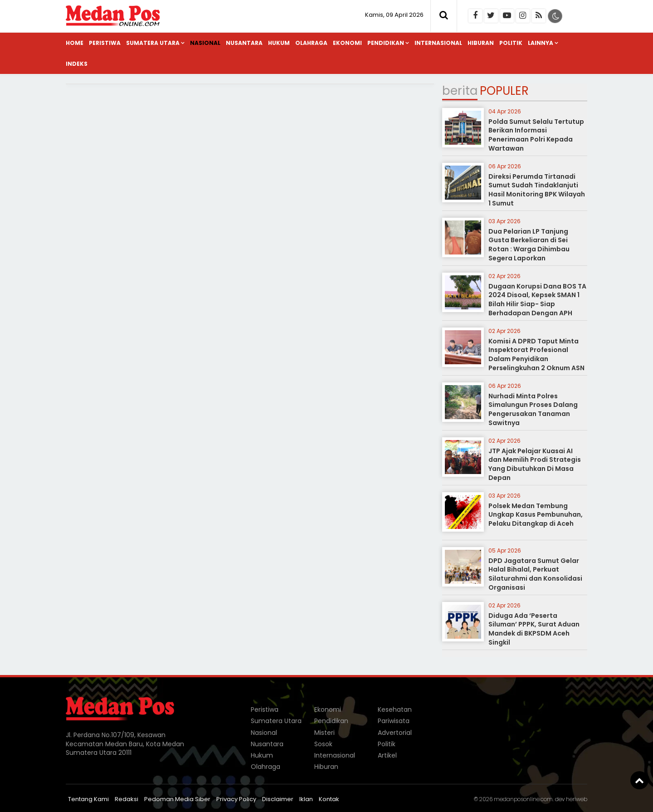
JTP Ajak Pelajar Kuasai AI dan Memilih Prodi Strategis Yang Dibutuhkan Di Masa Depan (535, 464)
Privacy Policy (236, 799)
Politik (511, 43)
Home (75, 43)
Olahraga (311, 43)
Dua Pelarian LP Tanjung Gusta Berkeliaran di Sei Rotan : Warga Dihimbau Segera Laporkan (529, 245)
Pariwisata (394, 721)
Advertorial (395, 733)
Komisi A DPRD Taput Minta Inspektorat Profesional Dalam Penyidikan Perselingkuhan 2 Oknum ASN (536, 355)
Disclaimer (278, 799)
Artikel (387, 755)
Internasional (438, 43)
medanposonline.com (523, 799)
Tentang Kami (88, 799)
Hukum (279, 43)
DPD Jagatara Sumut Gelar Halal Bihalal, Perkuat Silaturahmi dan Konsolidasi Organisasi (535, 574)
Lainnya (541, 43)
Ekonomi (347, 43)
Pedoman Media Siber (177, 799)
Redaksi (127, 799)
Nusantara (244, 43)
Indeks (77, 64)
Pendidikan (386, 43)
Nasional (205, 43)
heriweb (577, 799)
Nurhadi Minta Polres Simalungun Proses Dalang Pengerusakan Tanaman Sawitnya (533, 409)
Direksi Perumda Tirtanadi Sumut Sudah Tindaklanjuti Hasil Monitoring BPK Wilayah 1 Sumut (537, 190)
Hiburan (481, 43)
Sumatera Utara (153, 43)
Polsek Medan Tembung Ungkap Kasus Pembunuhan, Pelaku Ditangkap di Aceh (536, 515)
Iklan (306, 799)
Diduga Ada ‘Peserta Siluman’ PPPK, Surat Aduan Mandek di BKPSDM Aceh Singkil (534, 629)
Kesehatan (395, 709)
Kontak (329, 799)
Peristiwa (105, 43)
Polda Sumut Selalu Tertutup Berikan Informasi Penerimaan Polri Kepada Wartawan (536, 135)
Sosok (323, 744)
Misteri (324, 733)
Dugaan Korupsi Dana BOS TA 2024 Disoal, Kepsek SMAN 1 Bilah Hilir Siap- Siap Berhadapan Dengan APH (537, 300)
